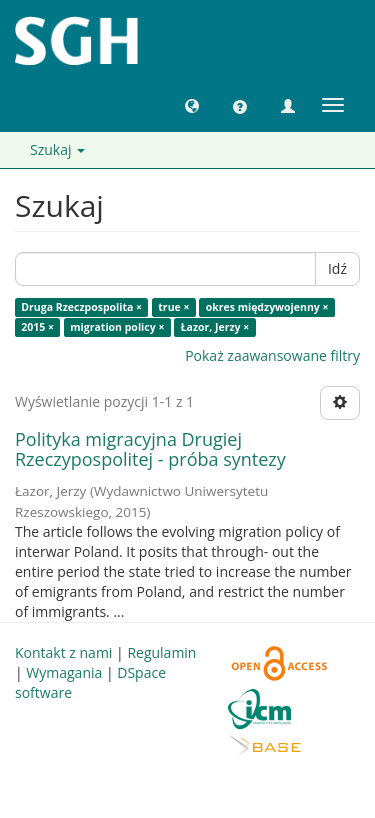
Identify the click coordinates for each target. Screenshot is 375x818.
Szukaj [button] (57, 149)
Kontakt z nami (63, 652)
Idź (337, 268)
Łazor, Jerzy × (215, 327)
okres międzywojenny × (267, 307)
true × (173, 307)
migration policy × (117, 327)
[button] (192, 105)
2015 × (37, 327)
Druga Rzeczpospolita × (81, 307)
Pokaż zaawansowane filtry (272, 355)
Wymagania (64, 672)
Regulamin (161, 652)
